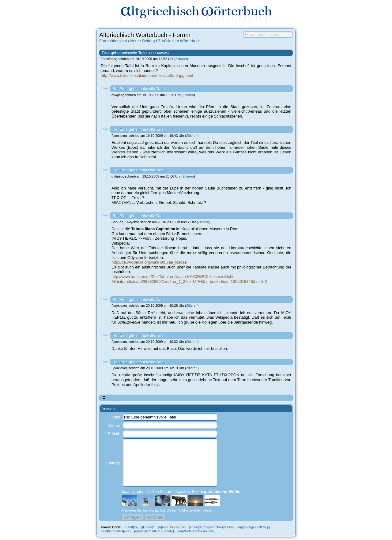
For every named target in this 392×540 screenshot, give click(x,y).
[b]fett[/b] (131, 527)
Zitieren (181, 59)
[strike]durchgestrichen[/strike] (211, 527)
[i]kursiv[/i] (148, 527)
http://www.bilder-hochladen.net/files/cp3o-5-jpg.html (147, 75)
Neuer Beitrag (142, 41)
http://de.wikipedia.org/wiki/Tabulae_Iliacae (149, 262)
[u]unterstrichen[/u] (172, 527)
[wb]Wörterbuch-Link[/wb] (196, 531)
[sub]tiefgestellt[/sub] (116, 531)
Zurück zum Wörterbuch (179, 41)
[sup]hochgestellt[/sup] (253, 527)
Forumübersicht (113, 41)
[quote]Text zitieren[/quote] (154, 531)
